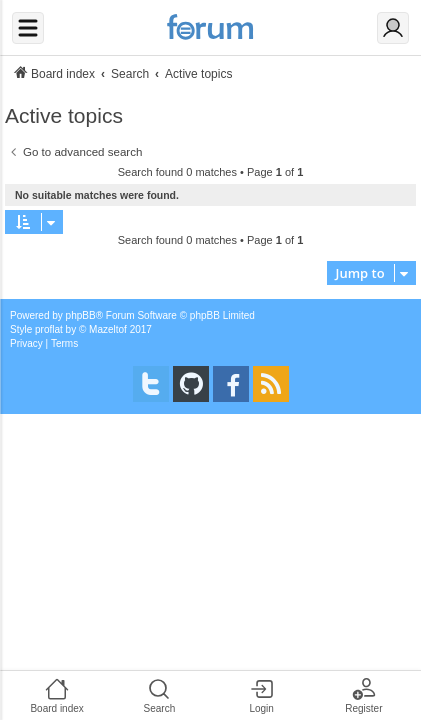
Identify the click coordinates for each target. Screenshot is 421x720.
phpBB (81, 315)
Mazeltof (108, 329)
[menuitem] (26, 344)
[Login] (393, 28)
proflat (49, 329)
